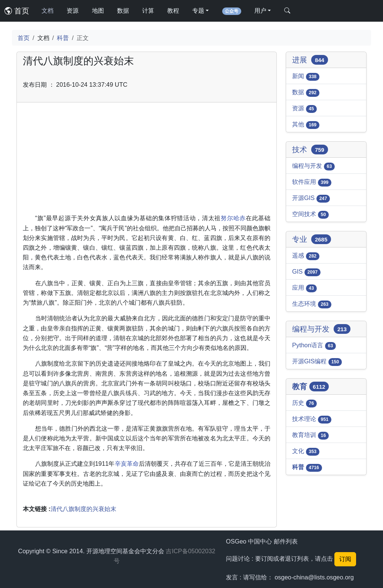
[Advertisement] (147, 161)
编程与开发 (313, 166)
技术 (310, 150)
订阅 (345, 559)
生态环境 (312, 304)
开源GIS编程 (317, 362)
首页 (17, 11)
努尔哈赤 (233, 218)
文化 (306, 452)
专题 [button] (198, 11)
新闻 (306, 77)
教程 (173, 11)
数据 (123, 11)
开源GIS (311, 198)
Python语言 (314, 346)
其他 (306, 125)
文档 (48, 11)
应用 (304, 288)
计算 (148, 11)
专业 (312, 239)
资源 (73, 11)
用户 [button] (260, 11)
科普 (63, 38)
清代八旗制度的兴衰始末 (83, 509)
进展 (310, 60)
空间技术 (310, 215)
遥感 (306, 256)
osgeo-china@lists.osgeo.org (314, 577)
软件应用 (312, 182)
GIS (306, 272)
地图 (98, 11)
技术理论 (312, 419)
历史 (304, 403)
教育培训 (310, 435)
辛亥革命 (127, 464)
